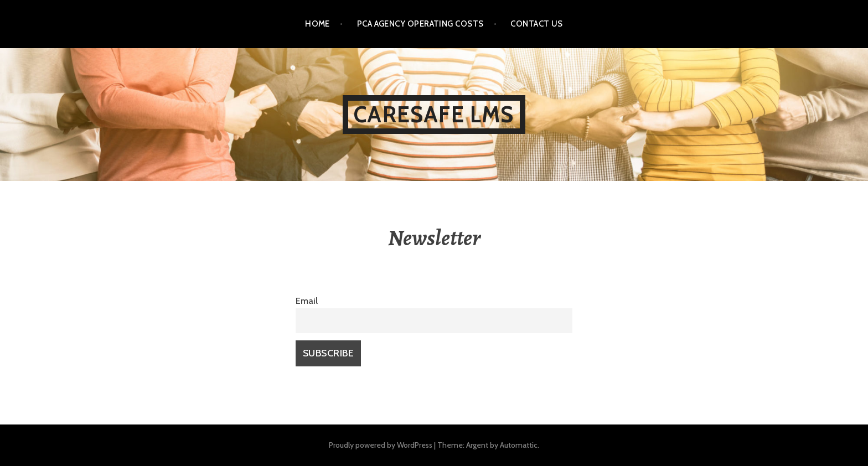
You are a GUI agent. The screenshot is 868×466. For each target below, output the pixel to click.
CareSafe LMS (434, 114)
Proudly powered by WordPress (381, 445)
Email (307, 301)
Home (317, 24)
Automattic (519, 445)
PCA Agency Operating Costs (420, 24)
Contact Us (537, 24)
